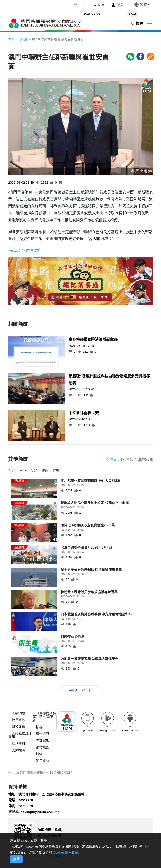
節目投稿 (43, 762)
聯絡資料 (18, 745)
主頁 (12, 39)
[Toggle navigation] (150, 24)
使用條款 (18, 721)
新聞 (23, 39)
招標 (39, 728)
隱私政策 (18, 728)
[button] (142, 4)
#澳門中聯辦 (31, 251)
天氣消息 (18, 714)
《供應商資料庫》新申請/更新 (44, 718)
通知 (39, 756)
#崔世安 (15, 251)
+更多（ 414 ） (81, 691)
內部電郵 (43, 742)
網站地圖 (43, 749)
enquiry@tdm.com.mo (43, 814)
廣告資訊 (43, 735)
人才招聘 (18, 752)
